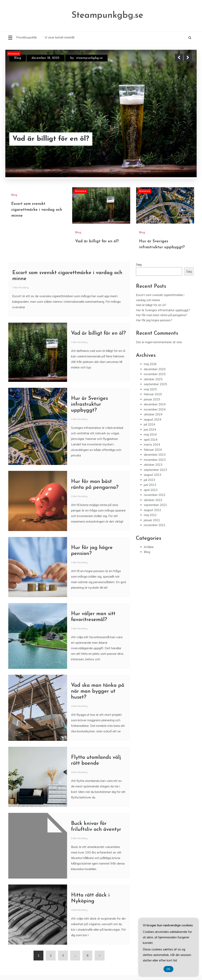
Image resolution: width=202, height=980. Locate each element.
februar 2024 (153, 450)
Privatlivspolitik (26, 37)
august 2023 (152, 475)
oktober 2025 (153, 379)
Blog (18, 58)
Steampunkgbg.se (107, 15)
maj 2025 (150, 389)
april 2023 (151, 490)
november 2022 (155, 495)
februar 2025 (153, 394)
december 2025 (155, 369)
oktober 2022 (153, 500)
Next (188, 58)
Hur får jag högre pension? (154, 320)
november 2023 (155, 460)
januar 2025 (152, 399)
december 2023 (155, 455)
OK (169, 969)
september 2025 (155, 384)
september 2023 (155, 470)
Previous (179, 58)
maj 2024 (150, 434)
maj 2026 (150, 364)
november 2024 (155, 409)
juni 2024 (150, 430)
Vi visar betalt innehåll (59, 37)
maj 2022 (150, 515)
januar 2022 (152, 520)
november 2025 (155, 374)
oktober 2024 (153, 414)
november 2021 (155, 525)
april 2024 (151, 440)
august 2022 (152, 510)
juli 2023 (149, 480)
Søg (139, 265)
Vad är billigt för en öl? (51, 139)
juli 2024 (149, 424)
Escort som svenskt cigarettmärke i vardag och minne (37, 210)
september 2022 (155, 505)
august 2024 (152, 419)
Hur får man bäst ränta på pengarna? (162, 315)
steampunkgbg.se (89, 58)
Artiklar (149, 547)
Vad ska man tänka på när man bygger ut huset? (98, 691)
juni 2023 (150, 485)
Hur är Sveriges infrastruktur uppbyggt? (89, 404)
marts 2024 (152, 445)
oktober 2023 (153, 465)
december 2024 (155, 404)
